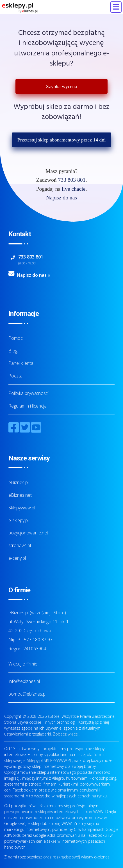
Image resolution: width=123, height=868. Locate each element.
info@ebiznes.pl (24, 681)
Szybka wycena (61, 86)
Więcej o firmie (23, 664)
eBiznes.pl (19, 482)
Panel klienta (21, 363)
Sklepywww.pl (22, 508)
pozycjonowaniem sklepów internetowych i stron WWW (54, 812)
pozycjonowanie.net (28, 533)
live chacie (74, 189)
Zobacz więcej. (66, 734)
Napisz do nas (61, 198)
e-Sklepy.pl (33, 760)
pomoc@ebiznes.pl (27, 694)
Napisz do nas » (34, 275)
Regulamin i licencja (28, 406)
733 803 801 (72, 180)
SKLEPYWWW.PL (58, 760)
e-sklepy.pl (19, 520)
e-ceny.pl (17, 558)
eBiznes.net (20, 495)
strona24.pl (20, 545)
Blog (13, 351)
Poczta (15, 376)
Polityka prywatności (29, 393)
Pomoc (16, 338)
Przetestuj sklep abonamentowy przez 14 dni (61, 140)
